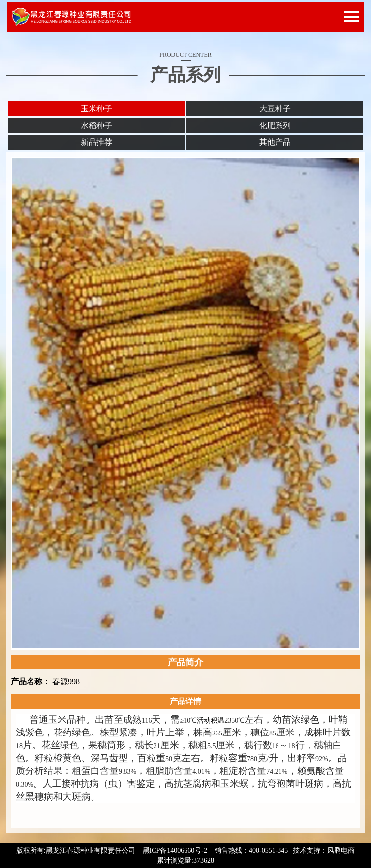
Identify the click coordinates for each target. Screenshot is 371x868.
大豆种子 (275, 109)
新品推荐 (96, 142)
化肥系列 (275, 125)
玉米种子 (96, 109)
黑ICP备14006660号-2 (175, 851)
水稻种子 (96, 125)
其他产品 (275, 142)
